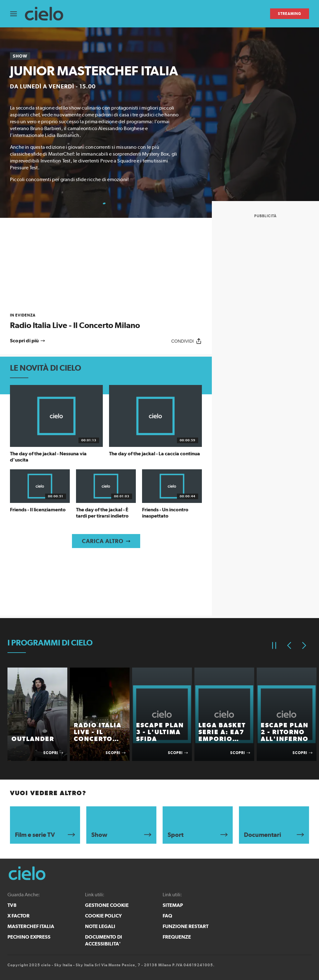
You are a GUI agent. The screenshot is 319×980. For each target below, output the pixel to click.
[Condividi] (187, 341)
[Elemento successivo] (304, 645)
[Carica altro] (106, 541)
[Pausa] (274, 645)
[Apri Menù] (17, 14)
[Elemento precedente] (289, 645)
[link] (106, 321)
